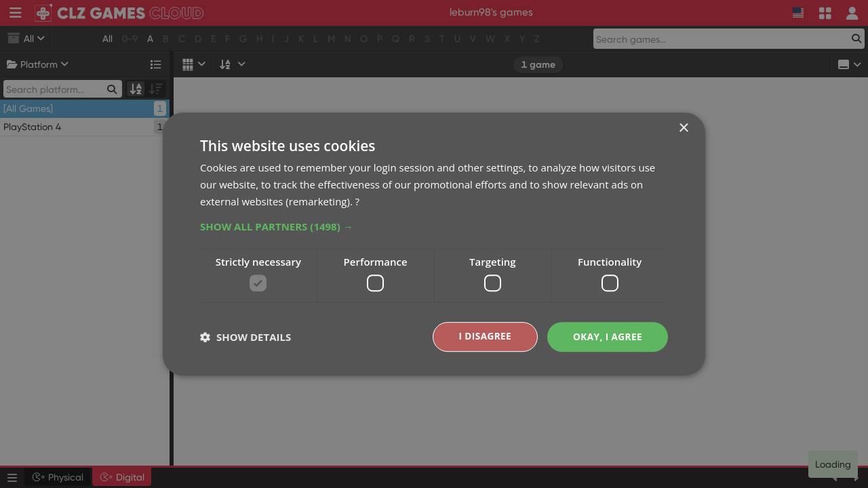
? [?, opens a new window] (357, 201)
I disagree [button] (483, 337)
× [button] (683, 128)
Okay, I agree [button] (607, 337)
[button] (434, 226)
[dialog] (434, 244)
